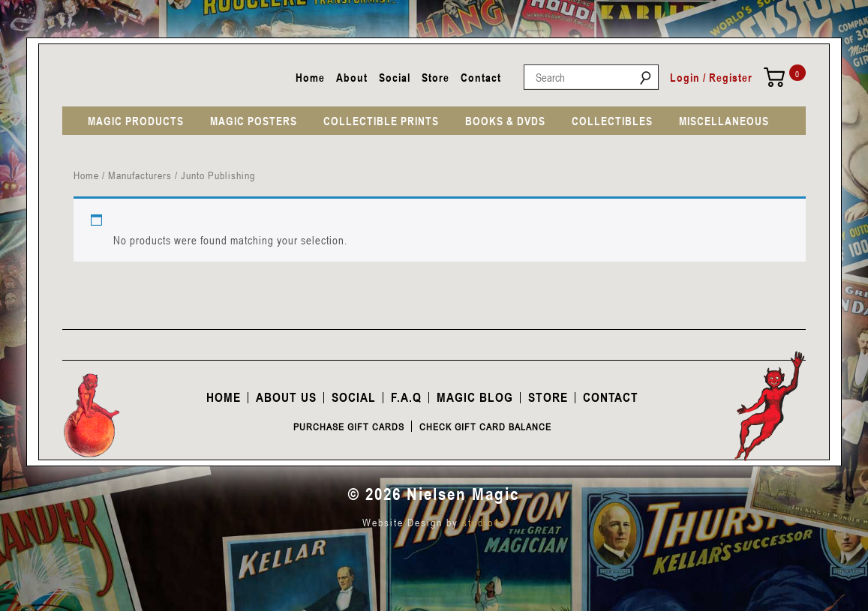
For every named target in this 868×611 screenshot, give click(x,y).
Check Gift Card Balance (485, 427)
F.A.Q (406, 397)
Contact (481, 77)
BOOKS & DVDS (505, 121)
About (352, 77)
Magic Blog (475, 397)
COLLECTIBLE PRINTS (381, 121)
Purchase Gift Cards (349, 427)
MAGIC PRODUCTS (136, 121)
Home (310, 77)
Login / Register (711, 77)
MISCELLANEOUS (724, 121)
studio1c (484, 522)
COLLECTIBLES (612, 121)
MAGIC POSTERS (254, 121)
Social (395, 77)
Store (436, 77)
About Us (286, 397)
